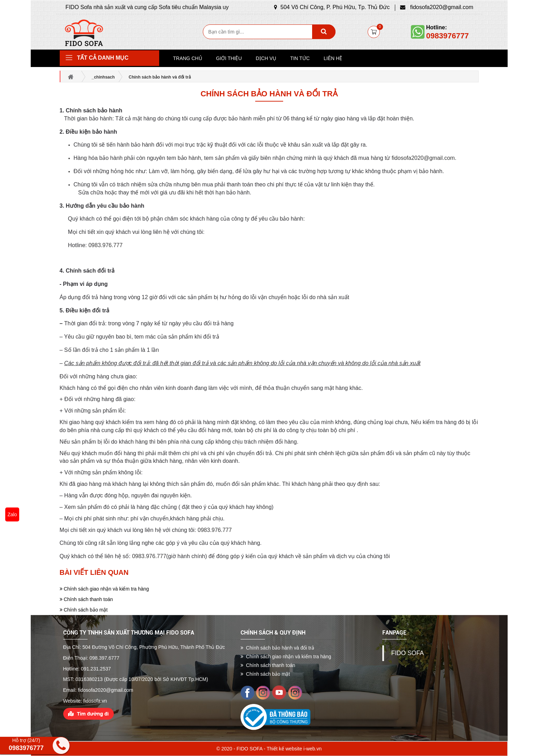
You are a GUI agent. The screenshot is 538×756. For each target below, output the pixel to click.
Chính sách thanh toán (86, 599)
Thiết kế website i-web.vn (294, 749)
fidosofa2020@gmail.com (437, 7)
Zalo (12, 514)
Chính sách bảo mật (84, 610)
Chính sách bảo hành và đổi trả (269, 94)
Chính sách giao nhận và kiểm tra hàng (104, 589)
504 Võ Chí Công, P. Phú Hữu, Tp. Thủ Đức (332, 7)
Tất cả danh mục (103, 58)
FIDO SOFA (407, 653)
